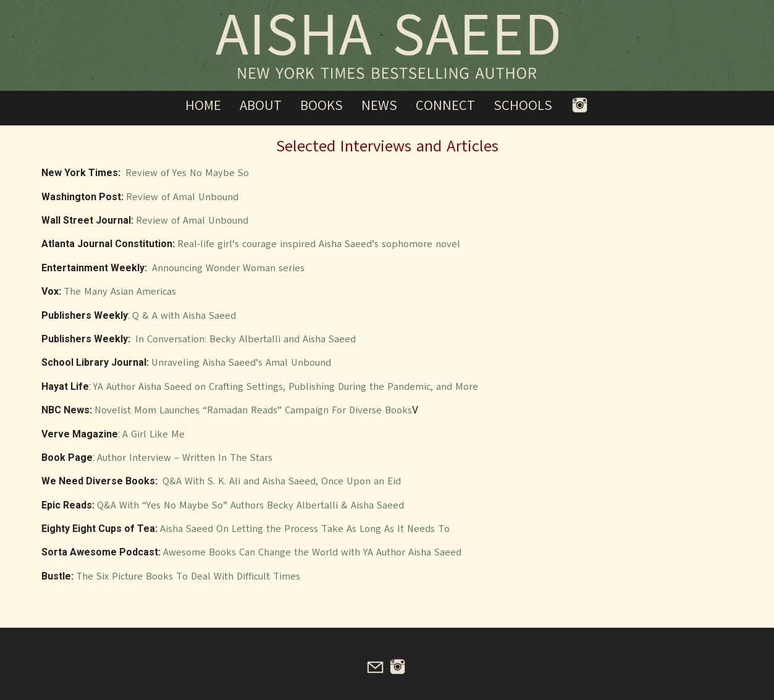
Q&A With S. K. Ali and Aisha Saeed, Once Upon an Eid (282, 481)
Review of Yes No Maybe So (187, 173)
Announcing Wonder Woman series (228, 268)
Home (203, 106)
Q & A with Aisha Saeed (184, 316)
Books (322, 106)
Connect (445, 106)
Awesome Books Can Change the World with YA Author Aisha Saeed (312, 552)
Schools (523, 106)
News (379, 106)
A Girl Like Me (154, 434)
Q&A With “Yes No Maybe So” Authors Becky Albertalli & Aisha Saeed (250, 505)
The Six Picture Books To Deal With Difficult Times (188, 576)
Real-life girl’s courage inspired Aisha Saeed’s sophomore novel (319, 244)
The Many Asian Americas (120, 292)
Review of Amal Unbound (182, 197)
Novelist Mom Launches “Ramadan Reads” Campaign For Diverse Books (253, 410)
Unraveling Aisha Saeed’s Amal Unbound (241, 363)
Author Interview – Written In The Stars (185, 458)
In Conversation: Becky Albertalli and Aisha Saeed (246, 339)
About (261, 106)
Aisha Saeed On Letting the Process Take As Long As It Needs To (305, 529)
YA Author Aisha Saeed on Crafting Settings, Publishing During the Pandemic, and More (286, 387)
